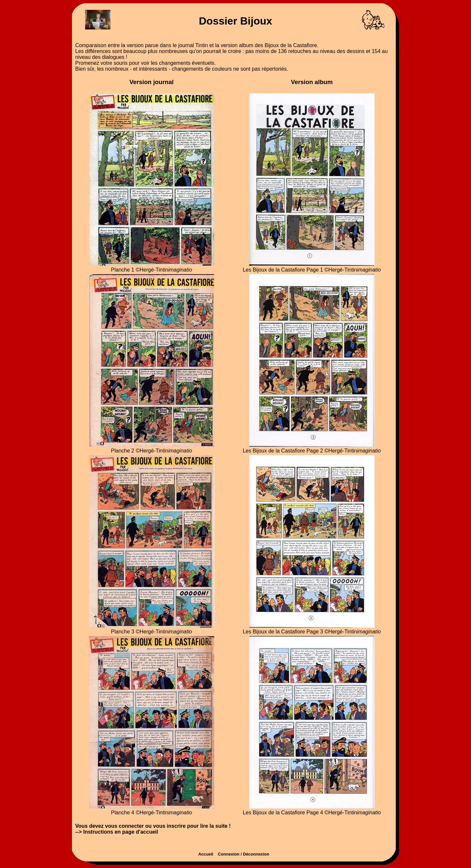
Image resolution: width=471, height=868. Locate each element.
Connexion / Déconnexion (245, 854)
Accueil (207, 854)
